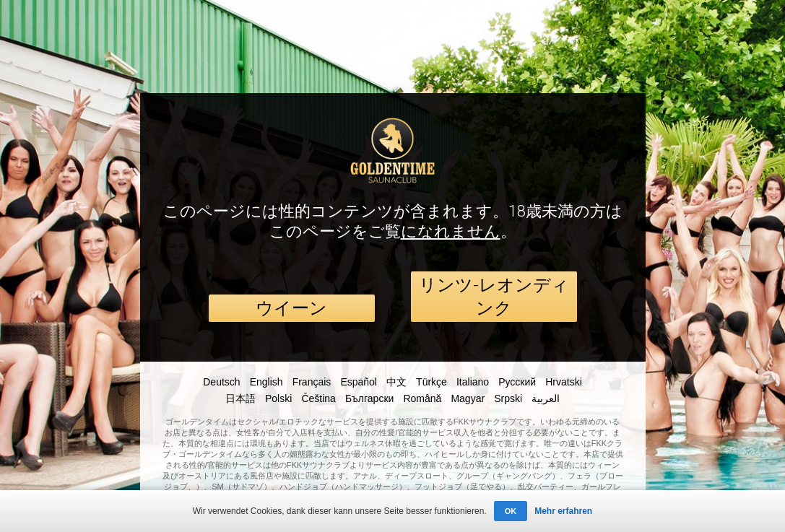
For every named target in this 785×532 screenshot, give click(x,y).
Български (369, 398)
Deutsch (221, 382)
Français (312, 382)
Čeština (318, 398)
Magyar (468, 398)
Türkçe (431, 382)
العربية (546, 398)
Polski (278, 398)
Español (359, 382)
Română (422, 398)
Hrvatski (564, 382)
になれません (451, 231)
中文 (396, 382)
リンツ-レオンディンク (494, 297)
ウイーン (291, 308)
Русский (517, 382)
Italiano (473, 382)
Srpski (508, 398)
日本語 (240, 398)
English (266, 382)
